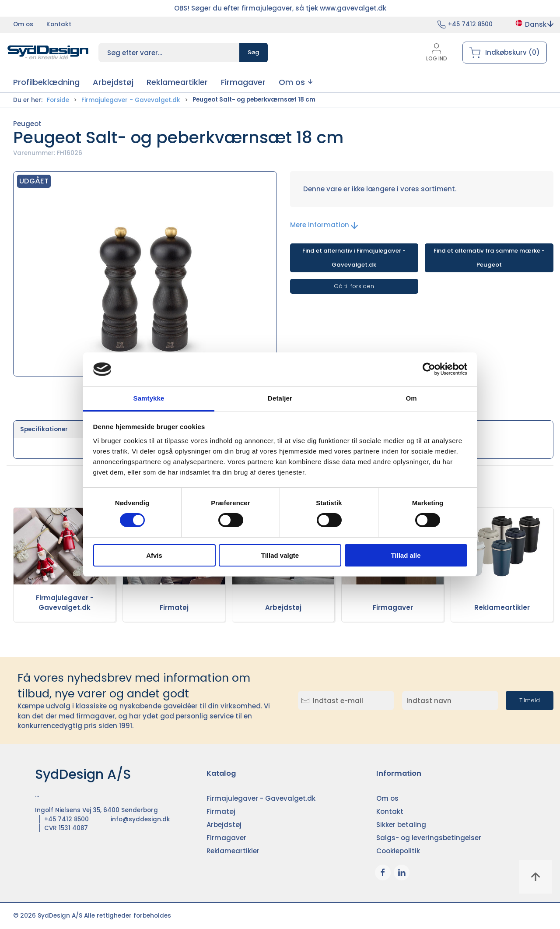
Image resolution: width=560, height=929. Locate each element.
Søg (254, 52)
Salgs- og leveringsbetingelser (429, 838)
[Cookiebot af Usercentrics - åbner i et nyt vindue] (429, 369)
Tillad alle (406, 555)
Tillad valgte (280, 555)
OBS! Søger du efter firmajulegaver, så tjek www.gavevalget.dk (280, 8)
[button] (296, 82)
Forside (58, 100)
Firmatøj (174, 607)
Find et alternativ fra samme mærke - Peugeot (489, 258)
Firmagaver (393, 607)
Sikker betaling (401, 825)
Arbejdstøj (283, 607)
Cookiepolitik (398, 851)
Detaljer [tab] (280, 398)
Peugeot (27, 124)
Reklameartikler (502, 607)
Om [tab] (411, 398)
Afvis (154, 555)
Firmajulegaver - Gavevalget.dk (131, 100)
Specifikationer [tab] (44, 429)
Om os (23, 24)
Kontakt (59, 24)
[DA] (48, 53)
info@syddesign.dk (140, 819)
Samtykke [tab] (149, 398)
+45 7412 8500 (470, 24)
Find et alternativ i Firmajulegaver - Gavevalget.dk (354, 258)
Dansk (534, 24)
